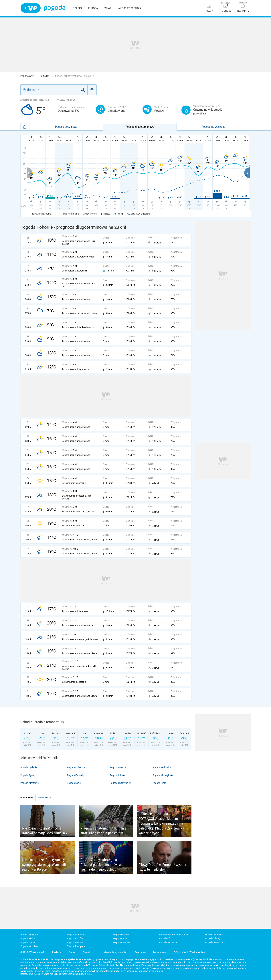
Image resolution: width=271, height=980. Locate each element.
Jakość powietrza (129, 8)
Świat (107, 8)
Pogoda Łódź (166, 938)
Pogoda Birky (159, 783)
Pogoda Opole (28, 942)
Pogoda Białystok (29, 935)
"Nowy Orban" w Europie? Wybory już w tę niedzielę (162, 867)
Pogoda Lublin (120, 938)
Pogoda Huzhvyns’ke (120, 783)
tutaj (89, 974)
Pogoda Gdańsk (121, 935)
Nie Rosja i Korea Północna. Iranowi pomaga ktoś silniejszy (45, 831)
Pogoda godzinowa (66, 127)
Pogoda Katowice (214, 935)
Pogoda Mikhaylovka (163, 775)
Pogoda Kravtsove (30, 783)
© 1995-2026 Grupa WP (32, 952)
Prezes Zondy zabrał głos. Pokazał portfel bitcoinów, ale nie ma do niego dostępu (102, 865)
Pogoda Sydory (28, 775)
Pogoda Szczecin (168, 942)
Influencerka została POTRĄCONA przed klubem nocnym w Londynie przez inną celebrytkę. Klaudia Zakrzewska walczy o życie (161, 823)
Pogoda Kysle (74, 783)
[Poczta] (209, 9)
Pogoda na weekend (213, 127)
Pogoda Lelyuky (118, 767)
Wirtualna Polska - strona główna (31, 8)
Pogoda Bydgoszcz (76, 935)
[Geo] (92, 90)
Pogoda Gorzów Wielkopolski (174, 935)
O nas (72, 952)
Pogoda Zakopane (76, 946)
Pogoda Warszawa (215, 942)
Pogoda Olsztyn (213, 938)
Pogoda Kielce (28, 938)
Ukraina (45, 76)
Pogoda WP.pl (28, 76)
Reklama (57, 952)
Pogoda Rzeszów (122, 942)
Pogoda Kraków (75, 938)
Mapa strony (160, 952)
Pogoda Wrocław (29, 946)
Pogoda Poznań (75, 942)
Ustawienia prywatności (115, 952)
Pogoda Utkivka (118, 775)
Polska (78, 8)
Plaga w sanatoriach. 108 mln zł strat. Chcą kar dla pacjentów (104, 831)
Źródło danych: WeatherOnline (189, 952)
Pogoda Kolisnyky (76, 767)
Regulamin (140, 952)
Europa (93, 8)
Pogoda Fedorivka (162, 767)
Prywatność (89, 952)
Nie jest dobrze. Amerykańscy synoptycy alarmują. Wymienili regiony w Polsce (44, 865)
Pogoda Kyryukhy (76, 775)
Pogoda (55, 8)
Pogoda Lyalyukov (29, 767)
